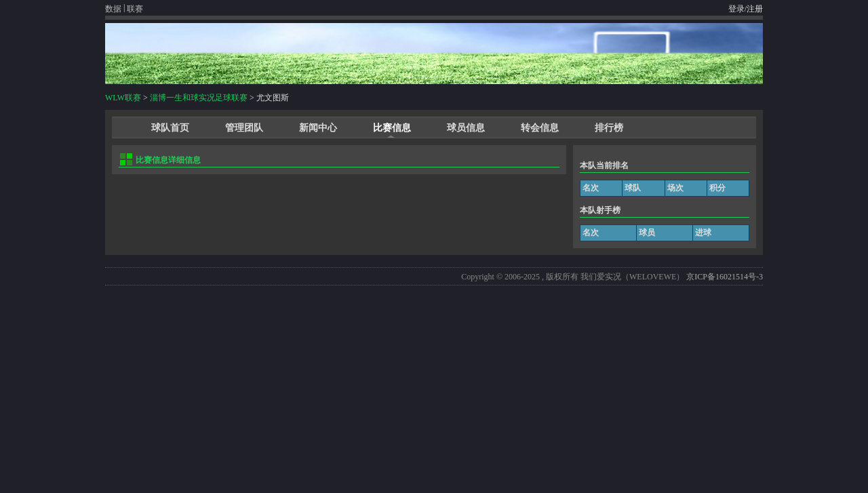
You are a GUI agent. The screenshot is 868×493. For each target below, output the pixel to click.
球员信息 (466, 128)
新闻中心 (318, 128)
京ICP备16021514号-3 (725, 277)
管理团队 (244, 128)
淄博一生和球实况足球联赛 (199, 98)
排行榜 (609, 128)
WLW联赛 (123, 98)
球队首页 (170, 128)
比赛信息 (392, 128)
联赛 (135, 9)
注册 (755, 9)
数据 (113, 9)
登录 (736, 9)
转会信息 (540, 128)
